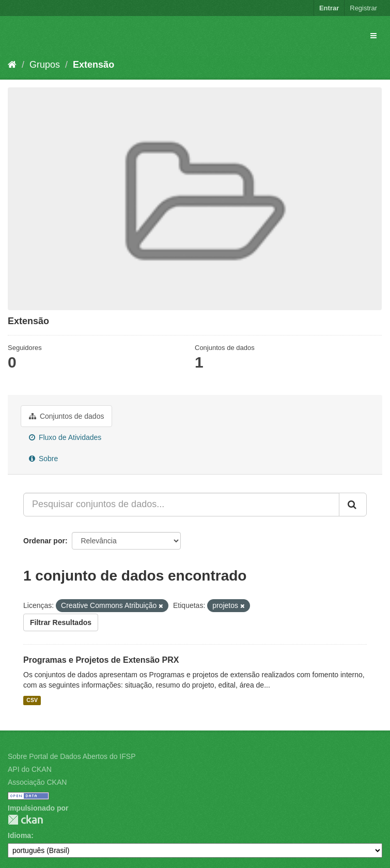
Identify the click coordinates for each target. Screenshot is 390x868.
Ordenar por (44, 541)
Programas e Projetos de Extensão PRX (101, 660)
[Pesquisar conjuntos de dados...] (181, 505)
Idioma (19, 835)
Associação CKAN (37, 782)
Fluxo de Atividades (65, 437)
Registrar (363, 8)
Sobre (43, 459)
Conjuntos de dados (66, 416)
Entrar (329, 8)
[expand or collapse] (373, 36)
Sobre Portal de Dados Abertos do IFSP (72, 756)
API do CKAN (30, 769)
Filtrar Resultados (61, 622)
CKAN (25, 820)
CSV (32, 700)
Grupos (45, 65)
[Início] (12, 65)
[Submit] (353, 505)
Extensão (93, 65)
